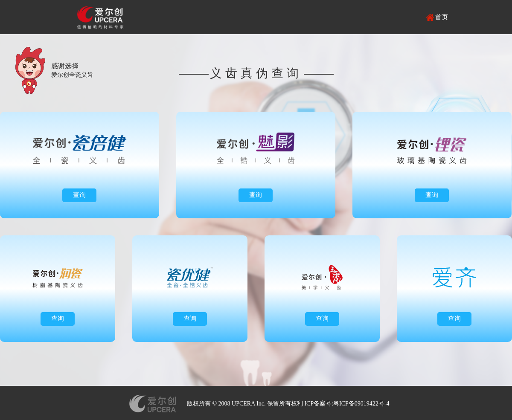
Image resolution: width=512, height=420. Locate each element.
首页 (442, 17)
